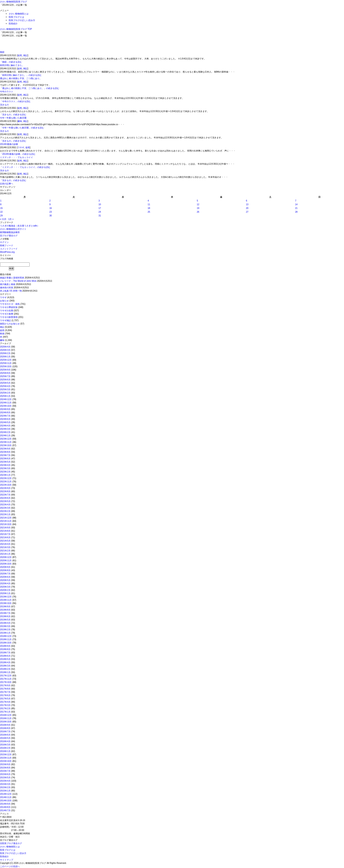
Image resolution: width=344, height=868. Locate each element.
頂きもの (4, 105)
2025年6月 (5, 380)
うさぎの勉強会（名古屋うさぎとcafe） (20, 226)
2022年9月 (5, 488)
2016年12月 (6, 715)
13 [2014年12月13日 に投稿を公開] (247, 204)
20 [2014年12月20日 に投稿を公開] (247, 208)
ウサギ (21, 147)
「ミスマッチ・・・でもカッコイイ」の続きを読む (25, 167)
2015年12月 (6, 755)
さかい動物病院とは (19, 14)
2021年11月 (6, 521)
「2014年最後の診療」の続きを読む (18, 154)
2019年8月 (5, 610)
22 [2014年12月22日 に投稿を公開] (1, 212)
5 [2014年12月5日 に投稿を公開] (197, 201)
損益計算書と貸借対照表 (12, 278)
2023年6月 (5, 459)
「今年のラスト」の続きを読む (15, 101)
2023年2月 (5, 472)
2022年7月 (5, 495)
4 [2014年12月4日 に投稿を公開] (148, 201)
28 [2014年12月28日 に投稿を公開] (296, 212)
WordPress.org (7, 252)
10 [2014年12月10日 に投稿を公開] (100, 204)
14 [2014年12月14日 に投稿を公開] (296, 204)
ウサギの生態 (7, 311)
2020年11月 (6, 561)
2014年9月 (5, 804)
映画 (2, 334)
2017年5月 (5, 699)
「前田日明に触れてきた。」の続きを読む (21, 75)
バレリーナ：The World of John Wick (18, 281)
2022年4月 (5, 505)
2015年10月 (6, 761)
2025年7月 (5, 376)
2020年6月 (5, 577)
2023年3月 (5, 468)
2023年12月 (6, 439)
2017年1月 (5, 712)
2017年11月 (6, 679)
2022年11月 (6, 482)
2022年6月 (5, 498)
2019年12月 (6, 597)
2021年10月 (6, 524)
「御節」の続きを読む (11, 62)
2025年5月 (5, 383)
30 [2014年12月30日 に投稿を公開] (51, 216)
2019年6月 (5, 616)
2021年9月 (5, 528)
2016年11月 (6, 718)
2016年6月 (5, 735)
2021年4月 (5, 544)
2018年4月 (5, 662)
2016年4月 (5, 741)
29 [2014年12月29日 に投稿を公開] (1, 216)
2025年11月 (6, 363)
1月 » (11, 219)
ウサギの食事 (7, 314)
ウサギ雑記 (5, 320)
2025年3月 (5, 389)
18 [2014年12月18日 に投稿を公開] (149, 208)
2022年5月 (5, 501)
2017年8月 (5, 689)
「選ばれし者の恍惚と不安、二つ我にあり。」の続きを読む (30, 88)
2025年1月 (5, 396)
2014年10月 (6, 801)
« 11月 (3, 219)
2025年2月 (5, 393)
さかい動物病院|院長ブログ (13, 2)
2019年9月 (5, 607)
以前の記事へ (7, 184)
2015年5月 (5, 778)
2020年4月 (5, 584)
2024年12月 (6, 399)
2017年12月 (6, 676)
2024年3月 (5, 429)
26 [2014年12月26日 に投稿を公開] (198, 212)
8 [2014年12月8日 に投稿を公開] (1, 204)
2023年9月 (5, 449)
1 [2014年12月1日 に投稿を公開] (1, 201)
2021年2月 (5, 551)
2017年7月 (5, 692)
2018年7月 (5, 653)
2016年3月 (5, 745)
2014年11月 (6, 797)
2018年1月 (5, 672)
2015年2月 (5, 787)
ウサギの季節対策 (9, 307)
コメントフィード (9, 249)
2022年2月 (5, 511)
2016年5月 (5, 738)
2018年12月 (6, 636)
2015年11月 (6, 758)
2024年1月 (5, 436)
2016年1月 (5, 751)
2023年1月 (5, 475)
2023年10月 (6, 445)
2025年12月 (6, 360)
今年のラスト (7, 92)
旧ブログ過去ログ (9, 236)
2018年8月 (5, 649)
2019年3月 (5, 626)
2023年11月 (6, 442)
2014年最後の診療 (9, 144)
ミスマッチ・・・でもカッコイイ (16, 157)
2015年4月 (5, 781)
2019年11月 (6, 600)
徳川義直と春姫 (8, 284)
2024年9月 (5, 409)
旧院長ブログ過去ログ (11, 843)
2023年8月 (5, 452)
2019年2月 (5, 630)
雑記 (25, 55)
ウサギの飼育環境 (9, 317)
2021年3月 (5, 547)
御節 (2, 52)
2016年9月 (5, 725)
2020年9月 (5, 567)
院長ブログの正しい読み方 (22, 20)
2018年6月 (5, 656)
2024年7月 (5, 416)
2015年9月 (5, 764)
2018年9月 (5, 646)
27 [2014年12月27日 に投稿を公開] (247, 212)
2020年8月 (5, 570)
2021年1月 (5, 554)
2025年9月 (5, 370)
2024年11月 (6, 403)
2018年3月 (5, 666)
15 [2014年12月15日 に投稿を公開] (1, 208)
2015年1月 (5, 791)
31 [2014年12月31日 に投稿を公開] (100, 216)
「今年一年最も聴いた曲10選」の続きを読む (22, 128)
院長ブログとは (16, 17)
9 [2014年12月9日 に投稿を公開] (50, 204)
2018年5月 (5, 659)
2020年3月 (5, 587)
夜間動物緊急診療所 (10, 232)
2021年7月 (5, 534)
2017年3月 (5, 705)
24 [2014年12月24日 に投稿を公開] (100, 212)
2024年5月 (5, 422)
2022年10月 (6, 485)
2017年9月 (5, 685)
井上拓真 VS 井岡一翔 (11, 291)
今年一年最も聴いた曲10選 (13, 118)
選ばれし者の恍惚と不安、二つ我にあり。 (21, 78)
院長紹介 (13, 24)
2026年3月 (5, 350)
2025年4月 (5, 386)
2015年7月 (5, 771)
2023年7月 (5, 455)
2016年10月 (6, 722)
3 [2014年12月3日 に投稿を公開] (99, 201)
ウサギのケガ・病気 (10, 304)
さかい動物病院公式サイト (13, 229)
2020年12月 (6, 557)
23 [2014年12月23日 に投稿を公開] (51, 212)
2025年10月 (6, 366)
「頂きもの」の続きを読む (13, 115)
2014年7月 (5, 810)
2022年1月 (5, 514)
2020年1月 (5, 593)
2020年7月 (5, 574)
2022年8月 (5, 491)
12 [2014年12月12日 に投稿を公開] (198, 204)
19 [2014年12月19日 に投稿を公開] (198, 208)
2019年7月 (5, 613)
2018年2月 (5, 669)
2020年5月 (5, 580)
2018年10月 (6, 643)
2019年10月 (6, 603)
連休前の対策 (7, 288)
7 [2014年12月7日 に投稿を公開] (296, 201)
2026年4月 (5, 347)
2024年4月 (5, 426)
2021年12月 (6, 518)
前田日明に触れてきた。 (12, 65)
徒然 (20, 55)
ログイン (4, 242)
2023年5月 (5, 462)
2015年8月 (5, 768)
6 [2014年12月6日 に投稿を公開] (247, 201)
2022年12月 (6, 478)
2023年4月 (5, 465)
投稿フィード (7, 245)
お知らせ (4, 301)
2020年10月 (6, 564)
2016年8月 (5, 728)
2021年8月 (5, 531)
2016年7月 (5, 732)
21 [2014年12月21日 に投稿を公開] (296, 208)
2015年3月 (5, 784)
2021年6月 (5, 537)
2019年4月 (5, 623)
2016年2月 (5, 748)
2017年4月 (5, 702)
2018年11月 (6, 639)
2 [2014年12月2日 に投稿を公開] (50, 201)
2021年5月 (5, 541)
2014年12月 (6, 794)
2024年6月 (5, 419)
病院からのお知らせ (10, 324)
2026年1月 (5, 357)
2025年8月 (5, 373)
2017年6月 (5, 695)
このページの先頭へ (10, 866)
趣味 (20, 121)
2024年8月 (5, 413)
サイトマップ (7, 860)
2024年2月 (5, 432)
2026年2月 (5, 353)
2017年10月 (6, 682)
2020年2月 (5, 590)
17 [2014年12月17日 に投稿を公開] (100, 208)
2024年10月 (6, 406)
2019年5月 (5, 620)
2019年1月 (5, 633)
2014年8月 (5, 807)
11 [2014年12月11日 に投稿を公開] (149, 204)
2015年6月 (5, 774)
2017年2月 (5, 708)
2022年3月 (5, 508)
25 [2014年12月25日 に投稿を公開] (149, 212)
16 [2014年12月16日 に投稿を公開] (51, 208)
